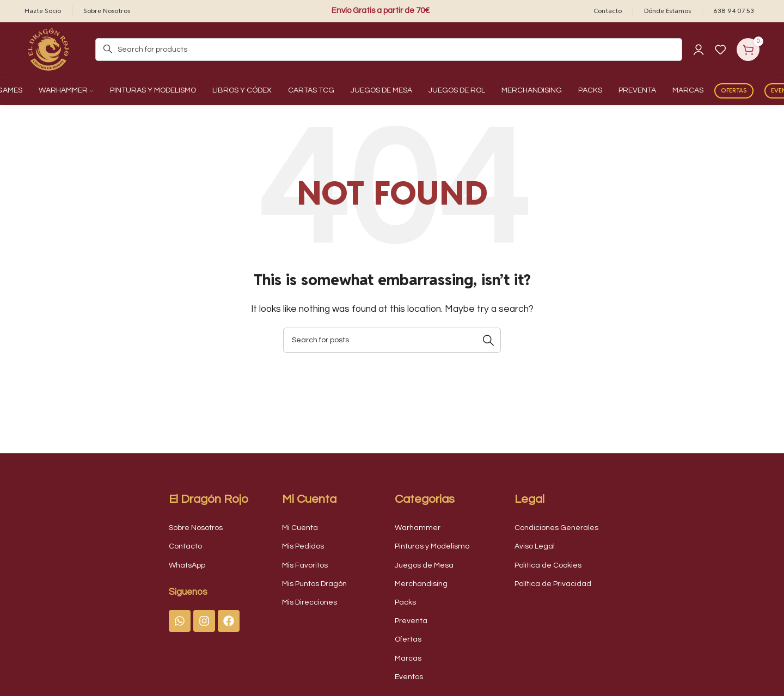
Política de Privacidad (553, 584)
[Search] (389, 50)
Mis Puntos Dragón (314, 584)
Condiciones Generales (556, 528)
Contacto (185, 546)
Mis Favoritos (305, 565)
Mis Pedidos (303, 546)
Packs (405, 602)
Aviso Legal (535, 546)
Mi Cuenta (300, 528)
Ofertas (734, 90)
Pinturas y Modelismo (432, 546)
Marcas (408, 658)
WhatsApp (187, 565)
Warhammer (418, 528)
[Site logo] (49, 49)
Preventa (411, 621)
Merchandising (421, 584)
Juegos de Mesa (424, 565)
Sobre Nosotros (196, 528)
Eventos (409, 677)
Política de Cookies (548, 565)
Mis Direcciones (310, 602)
